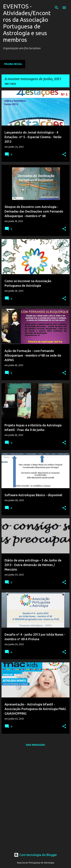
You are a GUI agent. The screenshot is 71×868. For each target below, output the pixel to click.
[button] (64, 155)
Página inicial (13, 64)
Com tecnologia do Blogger (35, 855)
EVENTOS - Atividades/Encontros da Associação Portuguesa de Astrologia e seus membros (27, 23)
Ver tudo (10, 84)
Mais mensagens (35, 745)
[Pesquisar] (57, 8)
